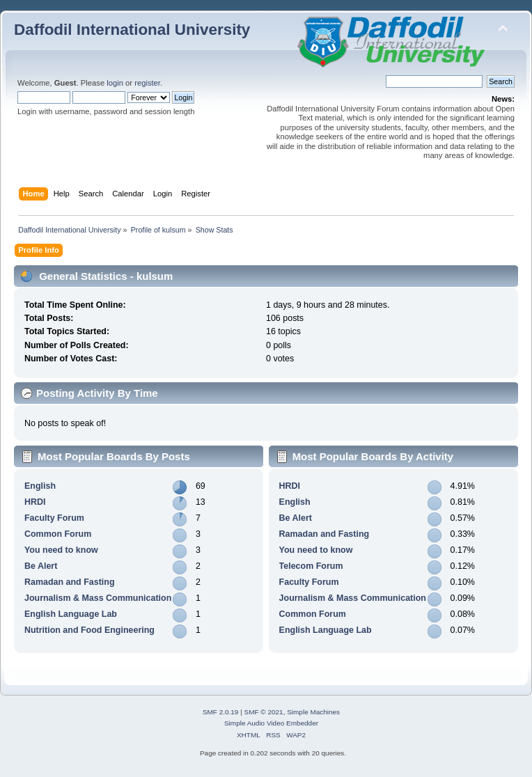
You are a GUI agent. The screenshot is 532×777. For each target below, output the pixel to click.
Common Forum (58, 534)
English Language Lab (71, 614)
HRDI (35, 502)
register (147, 83)
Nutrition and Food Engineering (89, 630)
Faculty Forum (54, 518)
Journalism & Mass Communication (98, 598)
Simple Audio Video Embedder (271, 723)
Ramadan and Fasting (70, 582)
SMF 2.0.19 (221, 712)
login (115, 83)
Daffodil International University (132, 30)
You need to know (61, 550)
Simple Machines (313, 712)
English (40, 486)
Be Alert (41, 566)
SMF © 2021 (264, 712)
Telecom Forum (311, 566)
